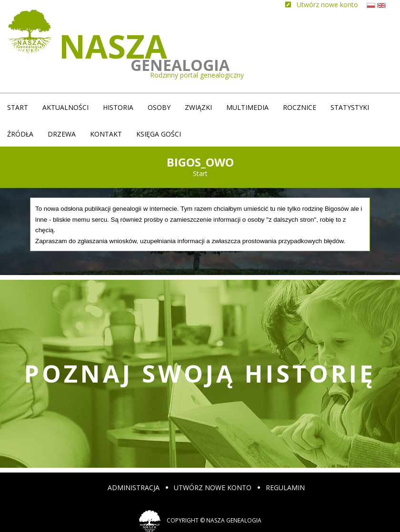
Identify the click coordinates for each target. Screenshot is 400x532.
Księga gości (159, 134)
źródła (20, 134)
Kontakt (106, 134)
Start (18, 107)
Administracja (134, 488)
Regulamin (285, 488)
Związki (198, 107)
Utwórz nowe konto (213, 488)
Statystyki (350, 107)
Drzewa (62, 134)
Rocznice (300, 107)
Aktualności (65, 107)
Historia (118, 107)
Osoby (159, 107)
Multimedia (247, 107)
